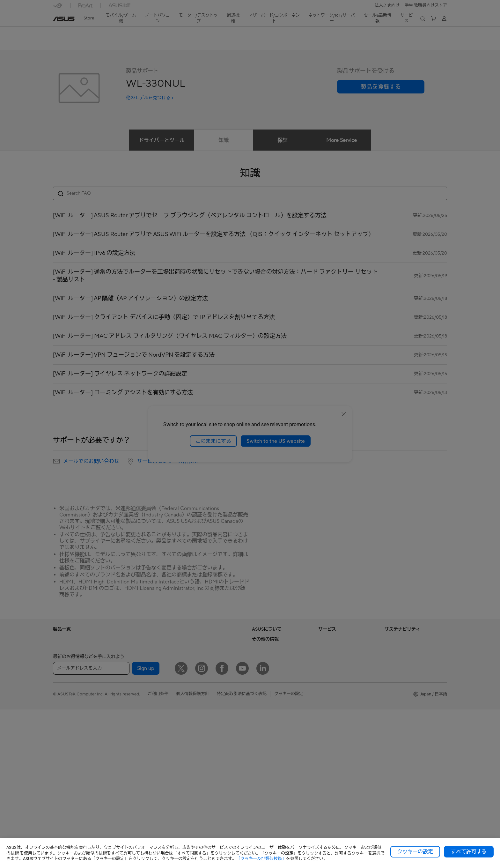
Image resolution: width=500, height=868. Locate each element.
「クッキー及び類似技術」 (261, 859)
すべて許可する (469, 852)
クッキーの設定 (415, 852)
